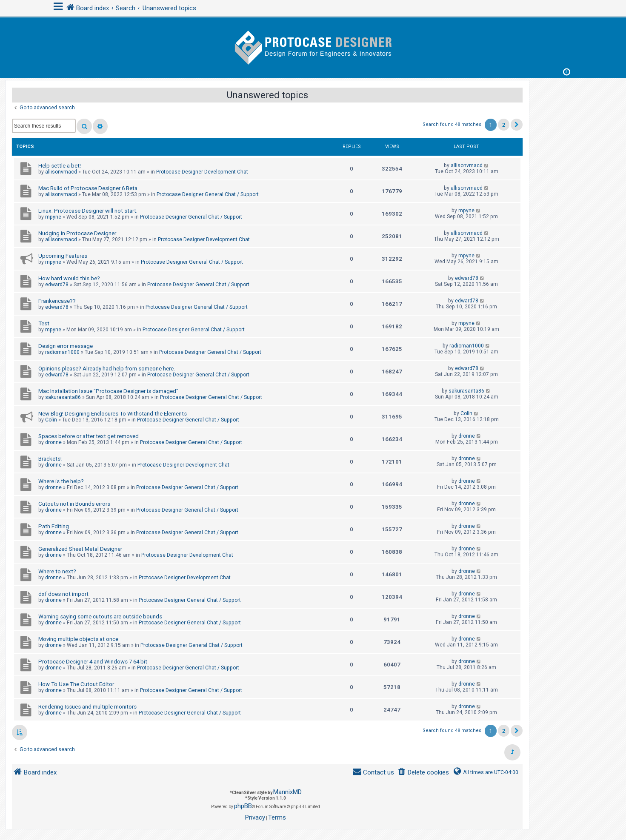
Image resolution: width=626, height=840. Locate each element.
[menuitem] (423, 773)
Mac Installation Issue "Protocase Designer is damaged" (108, 391)
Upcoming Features (63, 256)
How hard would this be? (69, 278)
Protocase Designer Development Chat (202, 172)
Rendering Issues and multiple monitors (87, 707)
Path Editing (54, 526)
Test (44, 323)
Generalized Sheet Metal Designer (80, 549)
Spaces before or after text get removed (89, 436)
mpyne (53, 217)
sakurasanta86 (63, 397)
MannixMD (287, 792)
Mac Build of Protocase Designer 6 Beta (88, 188)
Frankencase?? (57, 301)
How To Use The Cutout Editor (76, 684)
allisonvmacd (61, 172)
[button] (517, 125)
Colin (51, 420)
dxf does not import (63, 594)
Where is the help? (61, 481)
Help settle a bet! (60, 166)
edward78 (57, 285)
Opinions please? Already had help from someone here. (107, 369)
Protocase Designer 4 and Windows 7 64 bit (93, 662)
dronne (53, 442)
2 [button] (504, 125)
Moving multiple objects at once (78, 639)
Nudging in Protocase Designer (77, 233)
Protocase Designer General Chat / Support (208, 194)
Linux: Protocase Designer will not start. (88, 211)
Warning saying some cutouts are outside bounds (100, 616)
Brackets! (50, 459)
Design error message (66, 346)
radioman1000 (62, 352)
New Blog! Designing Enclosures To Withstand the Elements (113, 414)
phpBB (243, 806)
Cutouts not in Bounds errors (74, 504)
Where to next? (57, 571)
